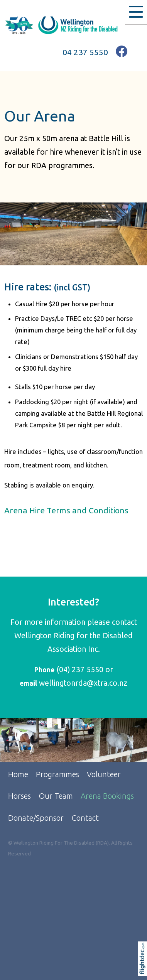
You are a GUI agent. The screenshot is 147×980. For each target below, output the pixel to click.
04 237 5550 (85, 52)
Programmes (57, 774)
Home (18, 774)
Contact (85, 818)
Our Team (56, 796)
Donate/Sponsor (36, 818)
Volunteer (104, 774)
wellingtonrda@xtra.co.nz (83, 683)
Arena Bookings (107, 796)
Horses (19, 796)
